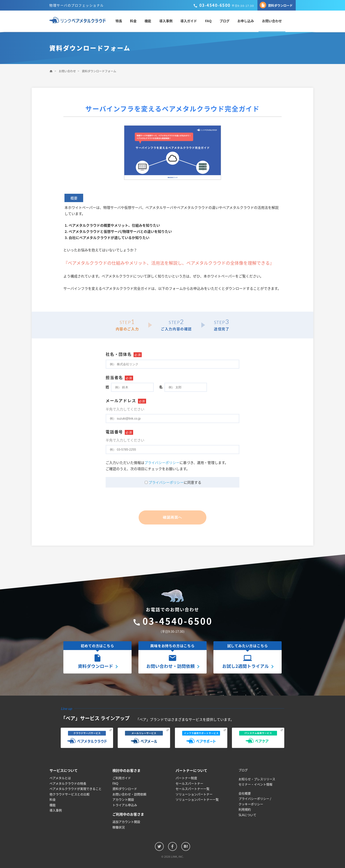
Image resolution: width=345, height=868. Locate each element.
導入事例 (170, 21)
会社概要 (245, 793)
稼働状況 (119, 827)
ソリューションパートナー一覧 (197, 800)
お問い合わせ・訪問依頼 (129, 794)
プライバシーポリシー (162, 462)
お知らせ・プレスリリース (257, 779)
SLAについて (247, 815)
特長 (123, 21)
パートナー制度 (186, 778)
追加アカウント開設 (126, 822)
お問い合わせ (276, 21)
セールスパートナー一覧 (193, 789)
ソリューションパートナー (194, 794)
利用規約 (245, 810)
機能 (152, 21)
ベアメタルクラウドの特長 (68, 783)
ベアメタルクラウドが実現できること (76, 789)
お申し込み (250, 21)
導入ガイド (193, 21)
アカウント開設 (123, 800)
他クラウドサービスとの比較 (70, 794)
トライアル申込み (125, 805)
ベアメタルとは (60, 778)
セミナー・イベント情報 (255, 784)
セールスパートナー (189, 783)
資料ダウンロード (276, 5)
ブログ (229, 21)
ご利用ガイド (122, 778)
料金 (138, 21)
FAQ (213, 21)
